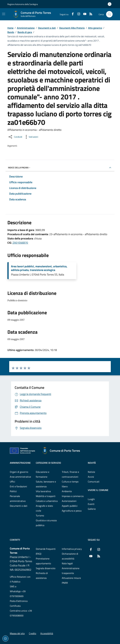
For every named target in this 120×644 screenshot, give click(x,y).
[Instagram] (78, 14)
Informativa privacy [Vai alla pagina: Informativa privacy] (72, 549)
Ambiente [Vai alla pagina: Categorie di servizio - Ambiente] (67, 491)
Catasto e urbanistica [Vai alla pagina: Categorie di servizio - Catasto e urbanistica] (47, 501)
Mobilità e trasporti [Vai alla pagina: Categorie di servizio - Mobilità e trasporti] (46, 496)
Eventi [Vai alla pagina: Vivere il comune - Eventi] (91, 504)
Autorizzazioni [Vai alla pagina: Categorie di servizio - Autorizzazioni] (69, 501)
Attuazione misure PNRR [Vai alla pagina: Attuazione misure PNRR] (71, 580)
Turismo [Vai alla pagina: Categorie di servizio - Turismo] (40, 516)
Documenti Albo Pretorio (72, 28)
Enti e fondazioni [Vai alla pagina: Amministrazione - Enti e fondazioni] (18, 486)
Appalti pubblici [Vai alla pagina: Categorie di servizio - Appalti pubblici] (70, 506)
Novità (92, 463)
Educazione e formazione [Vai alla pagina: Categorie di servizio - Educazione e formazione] (43, 474)
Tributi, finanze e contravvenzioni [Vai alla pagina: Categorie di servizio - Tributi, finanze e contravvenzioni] (70, 474)
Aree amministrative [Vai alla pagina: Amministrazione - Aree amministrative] (20, 477)
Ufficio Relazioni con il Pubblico (20, 579)
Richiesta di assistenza (42, 576)
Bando (11, 32)
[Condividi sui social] (15, 137)
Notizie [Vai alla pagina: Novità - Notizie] (91, 472)
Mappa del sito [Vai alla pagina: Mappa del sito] (17, 633)
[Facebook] (71, 14)
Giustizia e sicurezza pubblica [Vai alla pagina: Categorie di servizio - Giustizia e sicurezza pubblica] (46, 523)
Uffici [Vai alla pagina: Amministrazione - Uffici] (12, 482)
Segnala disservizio (46, 568)
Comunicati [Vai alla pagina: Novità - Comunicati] (94, 482)
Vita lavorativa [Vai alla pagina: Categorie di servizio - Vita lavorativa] (43, 491)
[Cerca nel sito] (109, 14)
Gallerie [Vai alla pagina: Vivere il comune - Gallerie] (92, 509)
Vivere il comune (98, 490)
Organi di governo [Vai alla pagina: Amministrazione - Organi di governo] (19, 472)
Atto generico (95, 28)
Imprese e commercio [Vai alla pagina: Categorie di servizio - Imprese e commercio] (73, 496)
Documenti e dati (47, 28)
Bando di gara (25, 32)
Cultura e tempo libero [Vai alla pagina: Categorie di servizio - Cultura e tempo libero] (70, 484)
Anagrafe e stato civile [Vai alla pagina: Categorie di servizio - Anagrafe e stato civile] (44, 508)
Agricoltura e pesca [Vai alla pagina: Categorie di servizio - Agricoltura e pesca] (72, 511)
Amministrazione (26, 28)
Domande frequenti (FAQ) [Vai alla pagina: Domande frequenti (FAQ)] (46, 551)
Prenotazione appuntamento (43, 561)
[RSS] (90, 14)
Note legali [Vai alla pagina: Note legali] (67, 563)
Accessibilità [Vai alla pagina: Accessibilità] (47, 633)
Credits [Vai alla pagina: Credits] (32, 633)
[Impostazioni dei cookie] (5, 639)
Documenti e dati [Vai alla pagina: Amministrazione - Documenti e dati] (19, 506)
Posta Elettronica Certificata (19, 603)
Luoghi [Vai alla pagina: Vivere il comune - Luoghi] (91, 499)
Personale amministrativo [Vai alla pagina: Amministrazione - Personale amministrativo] (18, 499)
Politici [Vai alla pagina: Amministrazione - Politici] (13, 491)
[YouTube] (84, 14)
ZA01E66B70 (20, 243)
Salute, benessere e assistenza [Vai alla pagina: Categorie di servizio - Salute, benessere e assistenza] (46, 484)
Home (10, 28)
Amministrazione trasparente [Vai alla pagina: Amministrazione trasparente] (71, 571)
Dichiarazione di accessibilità (70, 556)
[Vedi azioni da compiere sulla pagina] (31, 137)
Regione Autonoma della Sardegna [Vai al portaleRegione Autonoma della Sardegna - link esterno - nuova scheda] (23, 4)
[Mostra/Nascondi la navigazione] (4, 14)
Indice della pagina (19, 168)
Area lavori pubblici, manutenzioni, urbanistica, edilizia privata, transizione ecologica (39, 268)
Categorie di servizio (48, 463)
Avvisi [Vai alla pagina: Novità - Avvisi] (91, 477)
